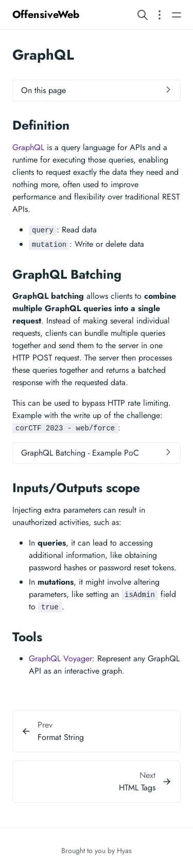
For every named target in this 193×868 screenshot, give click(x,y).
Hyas (124, 851)
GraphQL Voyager (60, 658)
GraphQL (28, 147)
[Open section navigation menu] (160, 15)
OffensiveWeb (46, 15)
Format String (61, 737)
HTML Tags (137, 788)
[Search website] (143, 15)
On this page (43, 90)
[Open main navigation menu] (177, 15)
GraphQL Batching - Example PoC (80, 453)
